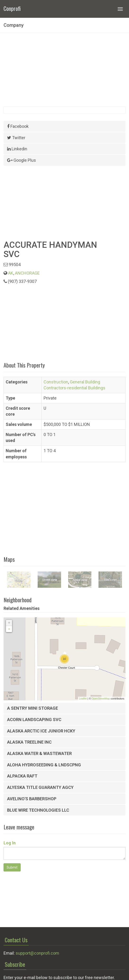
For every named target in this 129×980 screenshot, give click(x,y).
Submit (12, 867)
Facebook (18, 126)
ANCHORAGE (27, 273)
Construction (56, 382)
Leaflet (83, 699)
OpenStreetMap (101, 699)
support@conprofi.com (37, 953)
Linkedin (17, 149)
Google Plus (22, 160)
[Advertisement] (64, 69)
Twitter (16, 138)
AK (11, 273)
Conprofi (12, 8)
